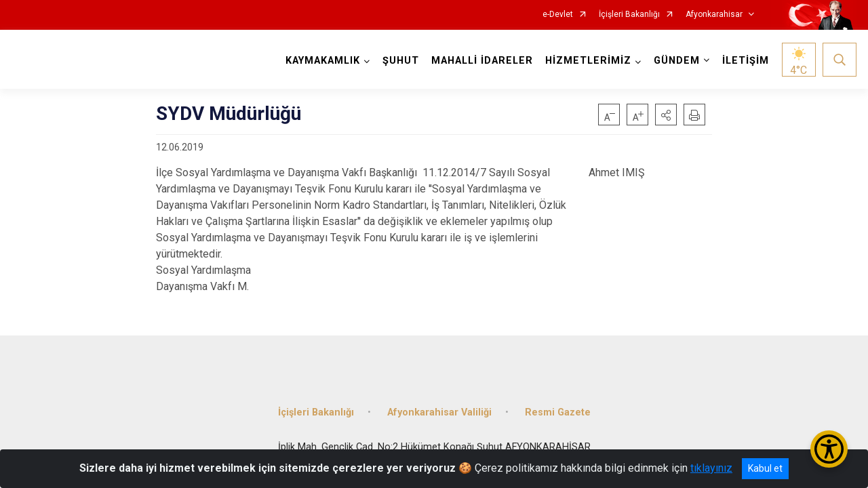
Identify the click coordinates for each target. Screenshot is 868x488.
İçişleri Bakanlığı (629, 15)
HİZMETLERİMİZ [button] (588, 61)
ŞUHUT (401, 61)
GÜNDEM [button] (677, 61)
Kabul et (765, 468)
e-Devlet (558, 15)
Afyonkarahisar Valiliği (439, 412)
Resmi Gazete (558, 412)
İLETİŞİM (746, 61)
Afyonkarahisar (714, 15)
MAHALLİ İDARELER (482, 61)
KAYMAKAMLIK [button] (323, 61)
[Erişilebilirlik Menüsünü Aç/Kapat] (829, 449)
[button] (666, 115)
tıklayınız (711, 468)
